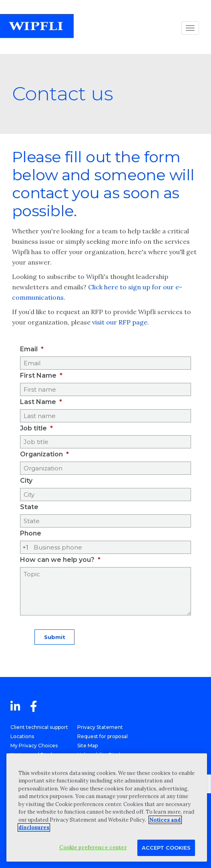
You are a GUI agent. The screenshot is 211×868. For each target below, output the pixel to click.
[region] (107, 807)
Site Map (87, 746)
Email (29, 349)
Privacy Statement (100, 727)
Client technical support (39, 727)
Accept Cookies (166, 848)
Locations (22, 736)
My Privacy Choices (34, 746)
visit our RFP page (120, 322)
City (26, 481)
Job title (33, 428)
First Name (38, 375)
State (29, 507)
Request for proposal (102, 736)
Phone (31, 533)
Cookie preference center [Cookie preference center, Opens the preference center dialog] (93, 847)
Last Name (38, 402)
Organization (41, 454)
